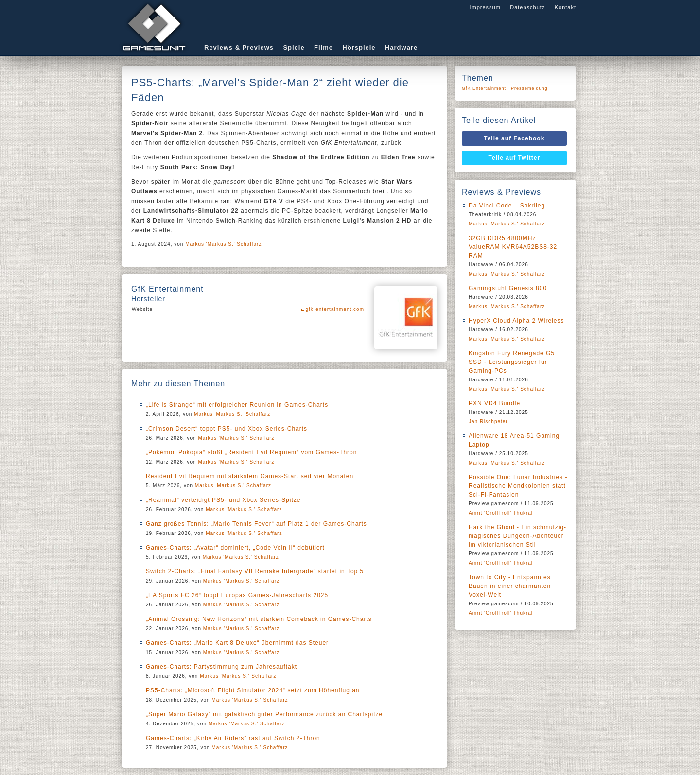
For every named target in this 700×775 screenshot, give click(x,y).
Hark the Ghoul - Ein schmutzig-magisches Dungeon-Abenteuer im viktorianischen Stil (517, 536)
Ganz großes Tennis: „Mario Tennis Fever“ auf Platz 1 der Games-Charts (256, 524)
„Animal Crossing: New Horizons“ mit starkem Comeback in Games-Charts (259, 619)
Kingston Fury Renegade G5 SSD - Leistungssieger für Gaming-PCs (512, 362)
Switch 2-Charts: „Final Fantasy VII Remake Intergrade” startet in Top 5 (255, 571)
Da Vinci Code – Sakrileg (507, 206)
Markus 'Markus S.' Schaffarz (223, 244)
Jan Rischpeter (488, 422)
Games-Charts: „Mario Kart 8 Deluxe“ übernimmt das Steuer (237, 643)
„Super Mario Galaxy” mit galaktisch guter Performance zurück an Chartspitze (264, 714)
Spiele (294, 47)
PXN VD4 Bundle (494, 403)
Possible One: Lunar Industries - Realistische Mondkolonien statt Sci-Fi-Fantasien (518, 486)
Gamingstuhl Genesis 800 (508, 288)
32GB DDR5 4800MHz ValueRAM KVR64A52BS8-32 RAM (513, 247)
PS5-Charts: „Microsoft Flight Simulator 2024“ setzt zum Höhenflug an (253, 690)
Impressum (485, 7)
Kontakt (565, 7)
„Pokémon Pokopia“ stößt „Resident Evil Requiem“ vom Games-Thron (251, 452)
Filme (324, 47)
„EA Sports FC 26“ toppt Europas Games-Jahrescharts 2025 (237, 595)
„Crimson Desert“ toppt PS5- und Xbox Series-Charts (227, 429)
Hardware (401, 47)
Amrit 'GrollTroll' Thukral (501, 513)
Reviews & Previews (239, 47)
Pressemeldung (529, 88)
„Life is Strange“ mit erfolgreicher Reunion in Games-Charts (237, 405)
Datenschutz (527, 7)
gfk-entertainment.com (335, 309)
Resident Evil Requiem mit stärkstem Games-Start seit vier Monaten (250, 476)
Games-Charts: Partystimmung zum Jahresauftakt (221, 667)
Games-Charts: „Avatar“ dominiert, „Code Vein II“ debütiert (235, 548)
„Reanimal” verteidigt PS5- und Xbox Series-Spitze (223, 500)
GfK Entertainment (484, 88)
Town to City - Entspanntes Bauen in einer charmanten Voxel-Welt (510, 586)
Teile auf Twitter (515, 158)
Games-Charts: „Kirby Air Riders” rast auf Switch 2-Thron (233, 738)
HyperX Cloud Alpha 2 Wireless (516, 321)
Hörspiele (359, 47)
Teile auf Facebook (514, 138)
